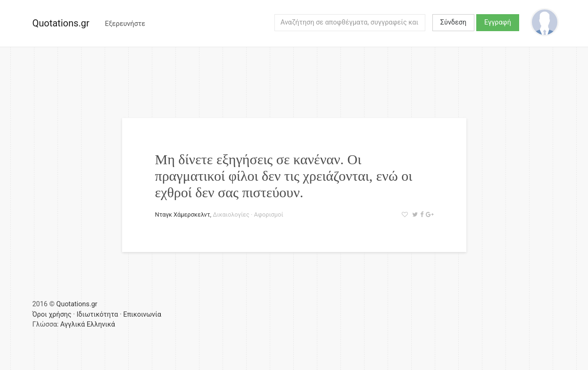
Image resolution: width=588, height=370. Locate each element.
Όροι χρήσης (52, 315)
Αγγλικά (73, 324)
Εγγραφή (498, 22)
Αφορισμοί (269, 214)
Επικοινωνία (142, 315)
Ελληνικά (101, 324)
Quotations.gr (61, 23)
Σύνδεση (453, 22)
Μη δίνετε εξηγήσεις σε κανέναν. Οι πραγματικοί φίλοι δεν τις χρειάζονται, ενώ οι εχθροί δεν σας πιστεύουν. (284, 176)
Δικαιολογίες (231, 214)
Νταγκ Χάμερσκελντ (183, 214)
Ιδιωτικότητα (97, 315)
